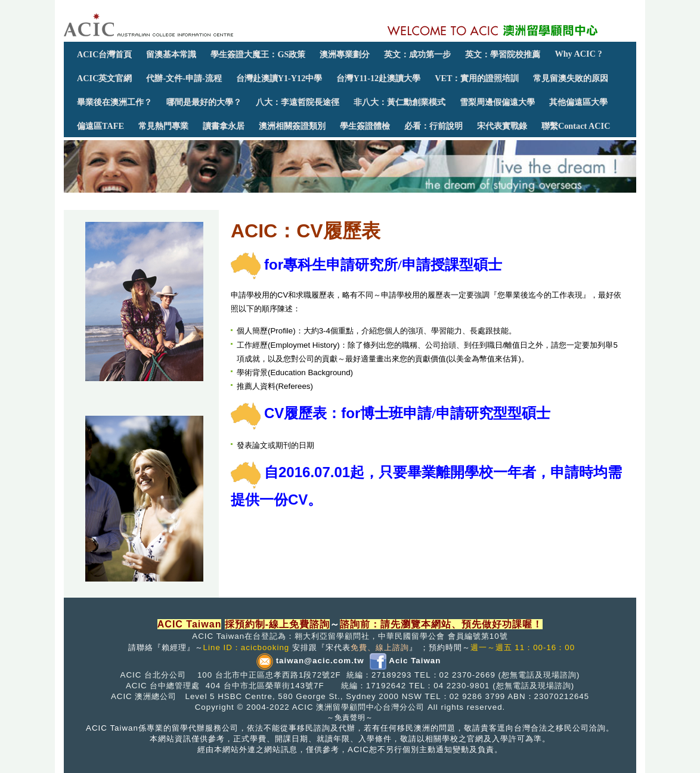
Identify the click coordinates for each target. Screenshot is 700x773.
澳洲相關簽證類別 (292, 126)
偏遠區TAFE (100, 126)
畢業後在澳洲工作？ (114, 102)
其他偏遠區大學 (578, 102)
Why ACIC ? (578, 54)
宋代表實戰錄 (502, 126)
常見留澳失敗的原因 (571, 78)
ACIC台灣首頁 (104, 54)
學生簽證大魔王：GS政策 (258, 54)
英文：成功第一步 (417, 54)
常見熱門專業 (163, 126)
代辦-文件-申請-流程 (184, 78)
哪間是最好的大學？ (204, 102)
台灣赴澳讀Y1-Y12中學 (279, 78)
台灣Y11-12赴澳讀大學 (378, 78)
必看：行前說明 (433, 126)
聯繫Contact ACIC (576, 126)
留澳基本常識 (171, 54)
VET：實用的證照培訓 (477, 78)
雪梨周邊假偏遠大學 (497, 102)
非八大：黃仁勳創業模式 (399, 102)
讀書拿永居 (224, 126)
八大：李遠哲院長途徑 (298, 102)
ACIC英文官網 (104, 78)
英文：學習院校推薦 (503, 54)
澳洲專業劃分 (345, 54)
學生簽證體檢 (365, 126)
